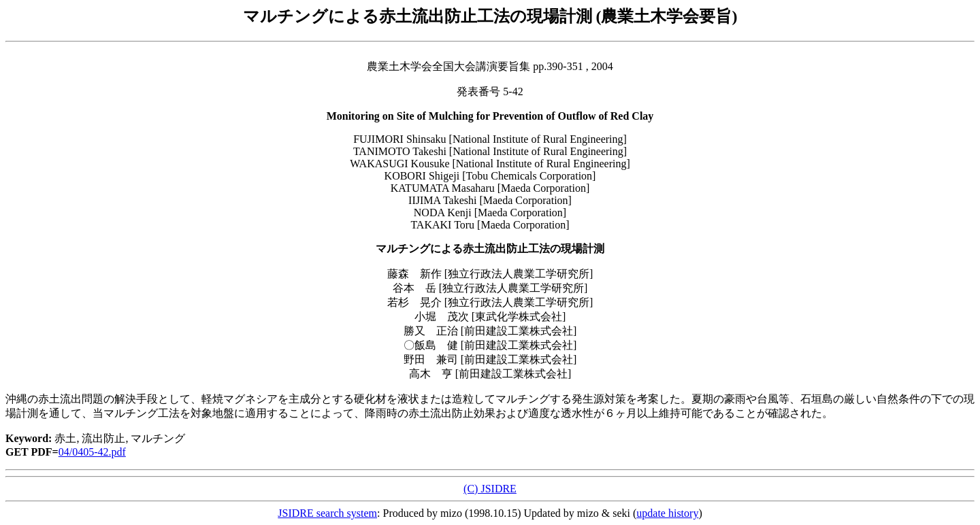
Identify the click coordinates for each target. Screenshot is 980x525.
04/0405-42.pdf (92, 452)
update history (667, 513)
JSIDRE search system (327, 513)
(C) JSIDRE (490, 489)
